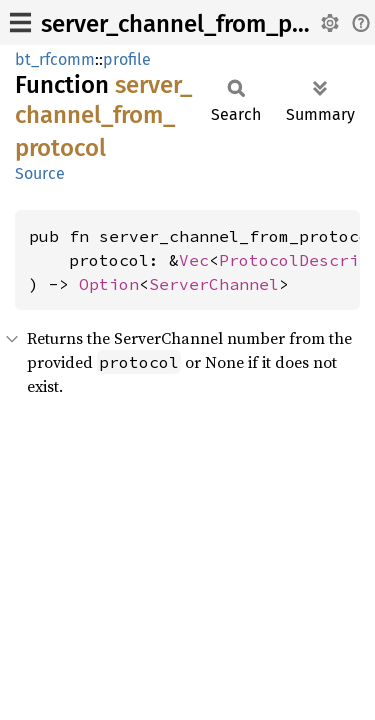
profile (127, 59)
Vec (194, 260)
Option (109, 284)
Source (40, 173)
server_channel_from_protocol (205, 24)
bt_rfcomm (55, 59)
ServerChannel (214, 284)
